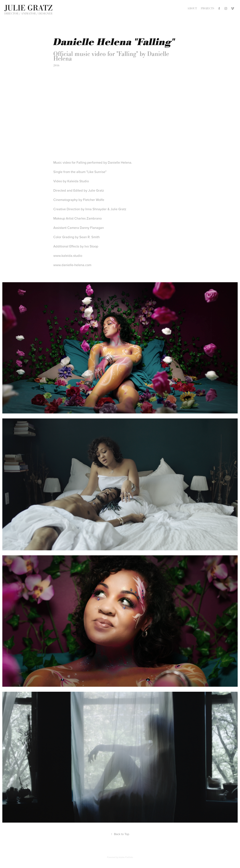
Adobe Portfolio (126, 857)
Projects (207, 8)
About (192, 8)
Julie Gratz (28, 8)
